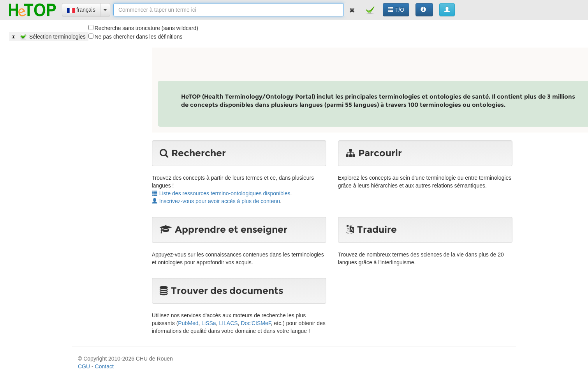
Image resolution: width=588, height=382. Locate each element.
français (81, 10)
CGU (84, 366)
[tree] (49, 37)
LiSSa (209, 323)
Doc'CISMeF (256, 323)
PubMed (188, 323)
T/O (396, 10)
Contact (104, 366)
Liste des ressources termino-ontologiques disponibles (221, 193)
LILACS (228, 323)
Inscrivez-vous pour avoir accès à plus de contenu (216, 201)
